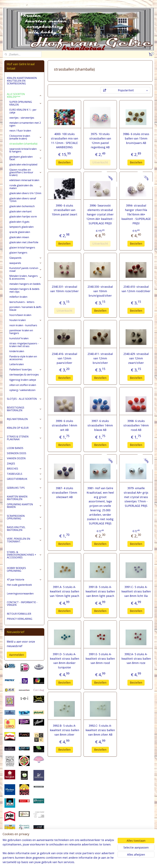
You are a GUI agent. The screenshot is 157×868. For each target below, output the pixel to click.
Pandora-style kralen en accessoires (23, 358)
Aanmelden (17, 655)
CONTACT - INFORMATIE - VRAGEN (22, 604)
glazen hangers (18, 253)
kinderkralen (17, 351)
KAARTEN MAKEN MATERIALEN (24, 498)
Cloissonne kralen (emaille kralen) (25, 137)
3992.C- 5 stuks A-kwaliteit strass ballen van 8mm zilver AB (100, 730)
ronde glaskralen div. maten (25, 187)
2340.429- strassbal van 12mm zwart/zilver (136, 358)
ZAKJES (11, 464)
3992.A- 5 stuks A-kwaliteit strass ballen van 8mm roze (136, 659)
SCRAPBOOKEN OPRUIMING (24, 517)
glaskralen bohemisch (22, 206)
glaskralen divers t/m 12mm (25, 193)
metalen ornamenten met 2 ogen (25, 124)
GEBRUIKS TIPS (24, 488)
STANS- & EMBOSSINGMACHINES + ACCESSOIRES (24, 555)
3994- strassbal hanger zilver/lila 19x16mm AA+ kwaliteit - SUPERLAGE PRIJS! (136, 214)
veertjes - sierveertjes (22, 118)
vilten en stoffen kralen (23, 385)
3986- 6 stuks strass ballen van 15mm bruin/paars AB (136, 138)
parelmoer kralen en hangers (21, 332)
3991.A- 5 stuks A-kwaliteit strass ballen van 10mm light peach (64, 591)
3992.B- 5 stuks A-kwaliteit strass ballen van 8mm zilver (64, 730)
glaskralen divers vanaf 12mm (23, 200)
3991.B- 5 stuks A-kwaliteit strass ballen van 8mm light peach (100, 591)
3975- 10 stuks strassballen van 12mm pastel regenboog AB (100, 141)
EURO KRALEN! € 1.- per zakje (23, 111)
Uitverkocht (100, 162)
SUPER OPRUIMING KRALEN (25, 103)
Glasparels (25, 258)
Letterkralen (17, 364)
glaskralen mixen (19, 237)
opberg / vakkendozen (22, 390)
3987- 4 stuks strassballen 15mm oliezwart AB (64, 493)
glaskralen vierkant (20, 211)
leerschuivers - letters (22, 302)
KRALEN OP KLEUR (24, 428)
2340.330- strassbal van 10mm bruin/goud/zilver (100, 291)
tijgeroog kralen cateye (23, 380)
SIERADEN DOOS (17, 453)
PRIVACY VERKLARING (20, 619)
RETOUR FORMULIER (19, 614)
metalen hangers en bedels (25, 284)
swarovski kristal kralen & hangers (25, 150)
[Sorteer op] (125, 90)
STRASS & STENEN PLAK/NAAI (24, 438)
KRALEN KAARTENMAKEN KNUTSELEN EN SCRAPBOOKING (22, 81)
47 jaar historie (24, 580)
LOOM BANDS (15, 448)
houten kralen (25, 320)
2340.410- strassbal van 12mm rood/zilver (136, 289)
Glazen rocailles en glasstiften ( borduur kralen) (25, 172)
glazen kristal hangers (22, 247)
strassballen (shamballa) (23, 144)
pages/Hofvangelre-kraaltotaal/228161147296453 (20, 850)
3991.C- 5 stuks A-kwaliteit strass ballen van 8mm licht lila (136, 591)
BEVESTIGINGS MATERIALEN (24, 409)
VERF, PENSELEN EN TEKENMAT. (24, 540)
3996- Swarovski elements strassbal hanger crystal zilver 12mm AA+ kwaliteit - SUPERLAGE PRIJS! (100, 214)
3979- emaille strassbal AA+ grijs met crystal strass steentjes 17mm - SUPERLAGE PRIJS (136, 497)
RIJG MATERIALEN (24, 419)
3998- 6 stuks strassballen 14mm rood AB (136, 425)
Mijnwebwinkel (117, 862)
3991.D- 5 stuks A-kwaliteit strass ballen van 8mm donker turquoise (64, 661)
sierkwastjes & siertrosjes (24, 375)
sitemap (72, 862)
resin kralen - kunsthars (23, 325)
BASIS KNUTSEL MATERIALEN (24, 529)
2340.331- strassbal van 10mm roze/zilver (64, 289)
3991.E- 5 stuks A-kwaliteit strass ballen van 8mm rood (100, 659)
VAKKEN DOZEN (16, 458)
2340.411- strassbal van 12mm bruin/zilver (100, 358)
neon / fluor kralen (20, 131)
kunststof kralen (25, 338)
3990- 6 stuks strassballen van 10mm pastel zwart (64, 210)
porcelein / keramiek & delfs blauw (25, 308)
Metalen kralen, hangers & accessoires (25, 277)
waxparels (25, 263)
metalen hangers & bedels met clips (24, 290)
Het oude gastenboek (19, 585)
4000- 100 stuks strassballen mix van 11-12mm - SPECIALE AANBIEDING (64, 141)
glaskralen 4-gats (19, 222)
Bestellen (64, 162)
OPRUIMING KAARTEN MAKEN (24, 506)
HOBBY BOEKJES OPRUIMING (24, 569)
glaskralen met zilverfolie (24, 242)
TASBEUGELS (24, 474)
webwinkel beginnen (90, 862)
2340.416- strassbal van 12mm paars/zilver (64, 358)
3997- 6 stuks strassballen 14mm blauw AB (100, 425)
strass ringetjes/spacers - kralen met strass (24, 345)
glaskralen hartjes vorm (23, 217)
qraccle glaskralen (20, 232)
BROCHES (24, 469)
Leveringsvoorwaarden (20, 593)
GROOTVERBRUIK (24, 479)
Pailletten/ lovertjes (25, 369)
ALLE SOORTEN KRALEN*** (24, 95)
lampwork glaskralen (21, 227)
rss (78, 862)
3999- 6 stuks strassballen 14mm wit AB (64, 425)
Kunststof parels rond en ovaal (25, 269)
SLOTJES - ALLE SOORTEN (24, 399)
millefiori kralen (18, 297)
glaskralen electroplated (23, 164)
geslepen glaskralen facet (25, 158)
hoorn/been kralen (20, 315)
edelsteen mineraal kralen (24, 180)
